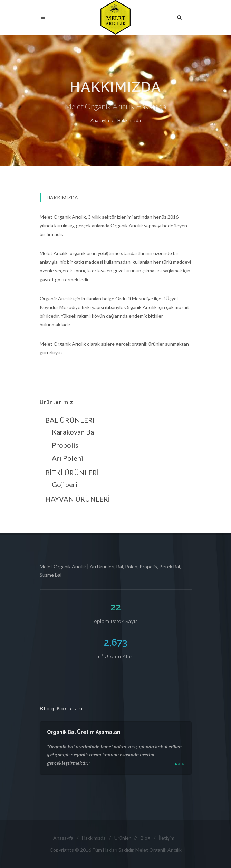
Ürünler (122, 838)
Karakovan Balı (75, 432)
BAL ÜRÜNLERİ (70, 420)
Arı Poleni (68, 458)
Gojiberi (65, 484)
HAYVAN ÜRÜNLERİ (78, 499)
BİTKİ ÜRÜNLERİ (72, 473)
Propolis (65, 445)
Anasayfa (100, 120)
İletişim (167, 838)
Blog (145, 838)
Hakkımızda (129, 120)
